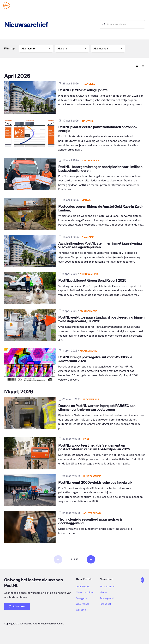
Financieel (88, 84)
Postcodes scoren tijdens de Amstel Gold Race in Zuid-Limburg (101, 208)
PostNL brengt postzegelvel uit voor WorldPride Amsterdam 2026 (95, 359)
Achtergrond (92, 513)
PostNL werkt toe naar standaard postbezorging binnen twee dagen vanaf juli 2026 (101, 319)
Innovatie (87, 121)
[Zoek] (104, 24)
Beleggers (81, 598)
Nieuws (86, 200)
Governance (83, 604)
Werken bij (82, 610)
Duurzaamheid (89, 274)
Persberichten (108, 586)
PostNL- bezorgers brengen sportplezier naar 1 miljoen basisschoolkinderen (100, 169)
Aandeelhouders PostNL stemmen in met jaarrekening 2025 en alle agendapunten (100, 245)
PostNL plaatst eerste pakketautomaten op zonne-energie (97, 129)
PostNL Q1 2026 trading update (83, 90)
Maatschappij (90, 160)
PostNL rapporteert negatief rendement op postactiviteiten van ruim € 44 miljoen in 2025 (94, 447)
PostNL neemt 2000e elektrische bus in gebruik (95, 483)
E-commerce (91, 399)
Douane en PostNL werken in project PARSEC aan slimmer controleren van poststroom (97, 408)
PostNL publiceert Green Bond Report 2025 (92, 281)
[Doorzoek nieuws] (122, 24)
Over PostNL (83, 586)
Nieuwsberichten (85, 592)
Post (86, 439)
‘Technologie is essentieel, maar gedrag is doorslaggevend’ (90, 521)
